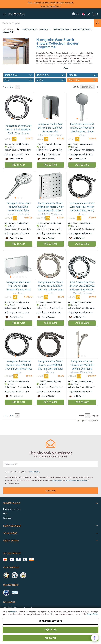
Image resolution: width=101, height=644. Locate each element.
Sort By (76, 87)
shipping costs (24, 144)
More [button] (66, 68)
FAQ (5, 513)
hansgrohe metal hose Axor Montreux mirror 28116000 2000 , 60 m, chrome (82, 209)
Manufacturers (29, 29)
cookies (13, 612)
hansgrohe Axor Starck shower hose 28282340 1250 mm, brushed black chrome (50, 367)
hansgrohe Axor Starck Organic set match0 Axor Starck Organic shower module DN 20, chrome (50, 209)
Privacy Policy (34, 472)
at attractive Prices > (50, 6)
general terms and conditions (77, 480)
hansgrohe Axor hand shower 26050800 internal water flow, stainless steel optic (19, 209)
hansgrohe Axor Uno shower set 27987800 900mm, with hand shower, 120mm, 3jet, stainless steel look (82, 369)
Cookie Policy (92, 614)
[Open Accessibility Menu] (95, 638)
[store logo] (17, 14)
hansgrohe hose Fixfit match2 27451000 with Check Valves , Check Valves (82, 130)
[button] (5, 14)
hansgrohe (45, 29)
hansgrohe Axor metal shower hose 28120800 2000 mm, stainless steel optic (19, 367)
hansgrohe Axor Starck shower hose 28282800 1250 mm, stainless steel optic (50, 288)
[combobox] (47, 23)
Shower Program (61, 29)
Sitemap (7, 518)
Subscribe (50, 491)
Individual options (50, 621)
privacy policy (57, 480)
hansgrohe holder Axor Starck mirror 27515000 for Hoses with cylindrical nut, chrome (50, 130)
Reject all (51, 630)
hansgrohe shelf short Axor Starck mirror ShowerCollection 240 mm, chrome (19, 288)
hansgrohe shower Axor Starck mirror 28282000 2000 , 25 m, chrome (18, 130)
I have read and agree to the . (24, 472)
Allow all (50, 638)
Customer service (12, 509)
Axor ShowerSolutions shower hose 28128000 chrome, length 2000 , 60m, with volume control (82, 290)
